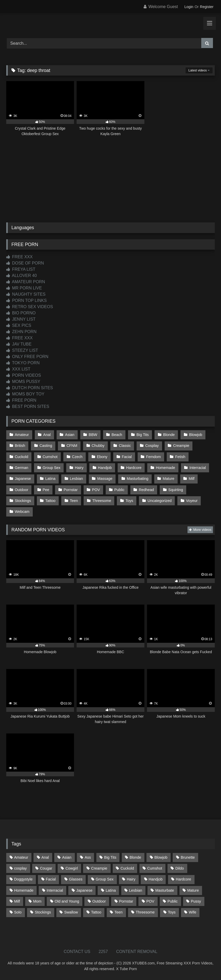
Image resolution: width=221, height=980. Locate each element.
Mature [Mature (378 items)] (193, 890)
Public (119, 490)
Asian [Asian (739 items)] (67, 857)
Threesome (102, 501)
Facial (127, 457)
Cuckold (22, 457)
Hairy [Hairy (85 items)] (131, 879)
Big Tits (143, 435)
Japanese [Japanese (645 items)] (84, 890)
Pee (46, 490)
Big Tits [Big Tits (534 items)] (110, 857)
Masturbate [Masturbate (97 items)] (165, 890)
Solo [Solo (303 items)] (18, 912)
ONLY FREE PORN (27, 357)
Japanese (23, 479)
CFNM (72, 446)
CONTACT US (77, 952)
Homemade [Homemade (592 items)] (24, 890)
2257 (103, 952)
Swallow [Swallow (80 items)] (71, 912)
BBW (93, 435)
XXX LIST (18, 369)
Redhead (146, 490)
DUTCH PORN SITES (30, 388)
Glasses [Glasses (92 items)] (76, 879)
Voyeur (192, 501)
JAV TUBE (19, 344)
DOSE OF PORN (25, 263)
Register (207, 7)
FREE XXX (19, 257)
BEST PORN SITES (28, 406)
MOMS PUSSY (23, 382)
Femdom (153, 457)
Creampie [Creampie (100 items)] (99, 868)
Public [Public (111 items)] (173, 901)
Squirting (176, 490)
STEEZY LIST (22, 350)
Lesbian (76, 479)
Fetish (180, 457)
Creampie (181, 446)
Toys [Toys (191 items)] (172, 912)
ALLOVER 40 (22, 276)
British (20, 446)
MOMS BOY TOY (25, 394)
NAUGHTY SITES (26, 294)
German (22, 468)
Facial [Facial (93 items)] (51, 879)
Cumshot (50, 457)
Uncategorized (160, 501)
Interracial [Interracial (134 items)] (55, 890)
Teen (74, 501)
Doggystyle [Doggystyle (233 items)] (23, 879)
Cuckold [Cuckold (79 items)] (127, 868)
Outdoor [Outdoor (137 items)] (99, 901)
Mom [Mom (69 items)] (37, 901)
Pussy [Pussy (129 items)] (196, 901)
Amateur (22, 435)
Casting (46, 446)
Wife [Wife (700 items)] (193, 912)
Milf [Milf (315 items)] (17, 901)
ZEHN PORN (21, 332)
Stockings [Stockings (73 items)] (43, 912)
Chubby (98, 446)
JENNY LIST (21, 319)
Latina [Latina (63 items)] (111, 890)
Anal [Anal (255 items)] (45, 857)
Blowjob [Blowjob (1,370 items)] (161, 857)
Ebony (102, 457)
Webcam (22, 512)
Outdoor (22, 490)
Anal (47, 435)
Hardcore (134, 468)
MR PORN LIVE (24, 288)
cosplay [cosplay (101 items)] (20, 868)
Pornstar (71, 490)
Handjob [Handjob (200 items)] (156, 879)
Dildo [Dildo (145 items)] (180, 868)
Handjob (105, 468)
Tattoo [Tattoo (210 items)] (96, 912)
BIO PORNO (21, 313)
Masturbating (138, 479)
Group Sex (52, 468)
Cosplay (152, 446)
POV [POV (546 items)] (150, 901)
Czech (77, 457)
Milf (191, 479)
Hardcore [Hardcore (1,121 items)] (183, 879)
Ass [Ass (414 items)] (88, 857)
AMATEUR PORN (26, 282)
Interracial (198, 468)
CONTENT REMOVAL (137, 952)
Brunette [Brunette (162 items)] (188, 857)
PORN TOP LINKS (26, 300)
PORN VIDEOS (24, 375)
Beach (117, 435)
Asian (70, 435)
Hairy (79, 468)
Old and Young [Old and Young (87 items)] (67, 901)
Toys (129, 501)
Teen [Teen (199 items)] (119, 912)
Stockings (23, 501)
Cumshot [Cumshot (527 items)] (155, 868)
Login (189, 7)
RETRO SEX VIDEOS (30, 307)
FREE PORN (21, 400)
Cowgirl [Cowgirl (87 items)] (72, 868)
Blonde (169, 435)
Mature (168, 479)
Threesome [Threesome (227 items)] (145, 912)
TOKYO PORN (23, 363)
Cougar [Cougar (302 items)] (46, 868)
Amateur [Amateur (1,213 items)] (21, 857)
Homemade (165, 468)
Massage (105, 479)
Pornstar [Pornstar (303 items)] (126, 901)
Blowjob (196, 435)
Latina (50, 479)
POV (96, 490)
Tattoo (50, 501)
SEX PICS (19, 325)
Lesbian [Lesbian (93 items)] (136, 890)
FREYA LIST (21, 269)
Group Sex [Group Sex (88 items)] (105, 879)
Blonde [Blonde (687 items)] (135, 857)
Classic (125, 446)
